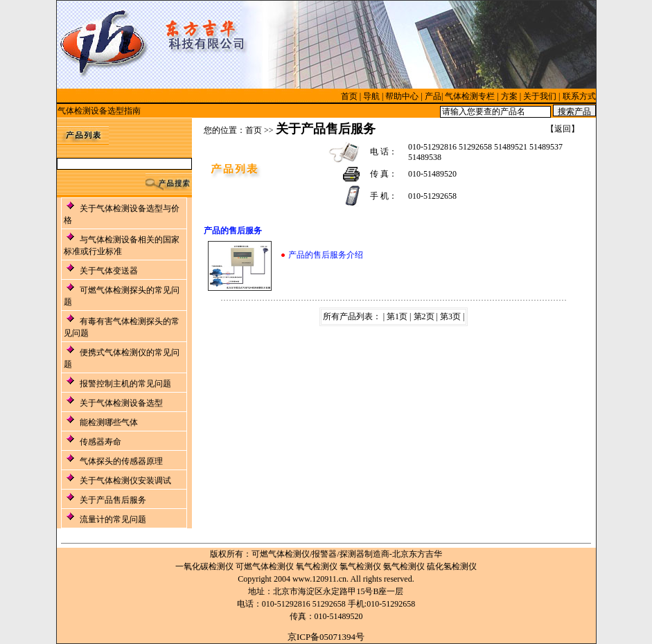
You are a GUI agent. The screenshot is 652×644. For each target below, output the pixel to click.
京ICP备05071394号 (326, 637)
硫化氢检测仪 (452, 566)
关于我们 (540, 96)
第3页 (450, 316)
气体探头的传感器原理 (121, 461)
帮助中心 (402, 96)
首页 (349, 96)
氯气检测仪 (360, 566)
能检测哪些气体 (109, 422)
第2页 (424, 316)
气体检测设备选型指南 (99, 111)
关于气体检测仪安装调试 (125, 481)
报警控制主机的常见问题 (125, 384)
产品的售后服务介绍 (326, 255)
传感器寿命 (100, 442)
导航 (371, 96)
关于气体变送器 (109, 271)
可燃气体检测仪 (265, 566)
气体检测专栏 (470, 96)
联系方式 (579, 96)
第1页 (397, 316)
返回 (563, 129)
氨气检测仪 (404, 566)
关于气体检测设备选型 (121, 403)
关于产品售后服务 (113, 500)
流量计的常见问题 (113, 519)
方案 (509, 96)
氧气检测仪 (317, 566)
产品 (433, 96)
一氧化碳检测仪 (204, 566)
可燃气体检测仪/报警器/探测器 (308, 554)
